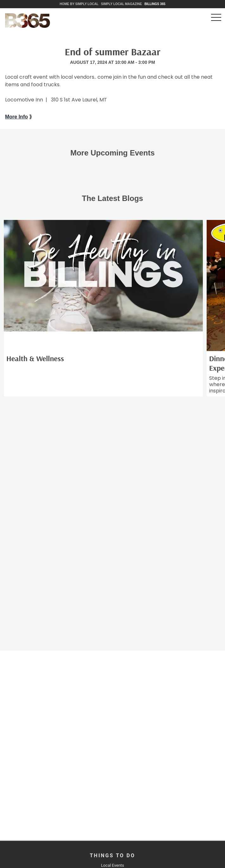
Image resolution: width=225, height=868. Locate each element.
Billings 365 (155, 4)
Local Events (113, 865)
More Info (16, 117)
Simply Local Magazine (121, 4)
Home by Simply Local (79, 4)
